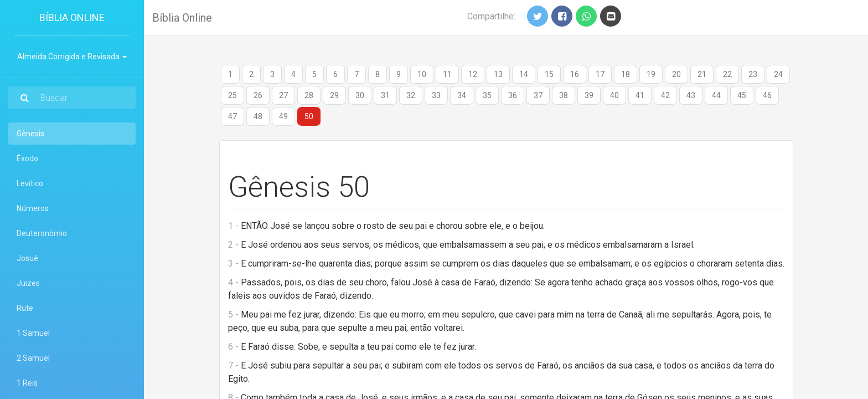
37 (538, 95)
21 (702, 74)
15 (549, 74)
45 (742, 95)
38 (564, 95)
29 (334, 95)
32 (411, 95)
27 (283, 95)
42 (665, 95)
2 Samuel (33, 358)
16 (575, 74)
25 (232, 95)
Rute (25, 308)
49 (283, 116)
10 (422, 74)
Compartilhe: (491, 16)
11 (447, 74)
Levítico (30, 183)
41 (640, 95)
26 (258, 95)
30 (360, 95)
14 (524, 74)
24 (778, 74)
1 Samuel (33, 333)
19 (651, 74)
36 (513, 95)
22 (727, 74)
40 (614, 95)
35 (487, 95)
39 (589, 95)
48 (258, 116)
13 (498, 74)
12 (473, 74)
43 (691, 95)
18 (626, 74)
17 (600, 74)
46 (767, 95)
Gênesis (46, 133)
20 (676, 74)
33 (436, 95)
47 (232, 116)
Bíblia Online (72, 17)
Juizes (28, 283)
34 (462, 95)
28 (309, 95)
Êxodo (27, 158)
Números (33, 208)
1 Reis (27, 383)
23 (753, 74)
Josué (27, 258)
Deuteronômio (42, 233)
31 (385, 95)
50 (309, 116)
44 (716, 95)
